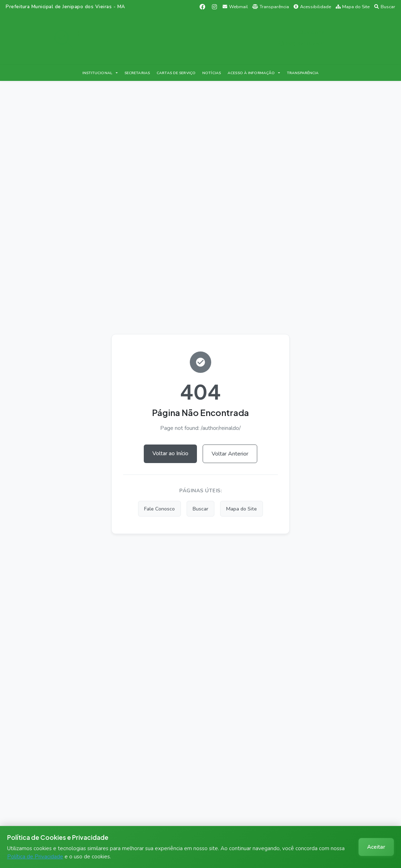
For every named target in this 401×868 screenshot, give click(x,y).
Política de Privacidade (35, 857)
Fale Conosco (159, 509)
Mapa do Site (353, 7)
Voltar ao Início (170, 453)
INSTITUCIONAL (97, 73)
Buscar (385, 7)
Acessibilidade (312, 7)
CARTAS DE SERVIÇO (176, 73)
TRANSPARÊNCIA (303, 73)
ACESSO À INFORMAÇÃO (251, 73)
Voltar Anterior (230, 454)
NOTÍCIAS (212, 73)
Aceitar (376, 847)
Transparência (271, 7)
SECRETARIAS (137, 73)
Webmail (235, 7)
